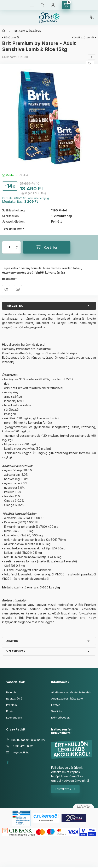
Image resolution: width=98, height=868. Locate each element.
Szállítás (56, 711)
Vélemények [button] (16, 651)
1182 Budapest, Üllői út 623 (28, 740)
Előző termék (12, 37)
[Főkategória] (4, 31)
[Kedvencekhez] (90, 63)
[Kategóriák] (32, 5)
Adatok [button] (12, 641)
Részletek (8, 279)
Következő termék (83, 37)
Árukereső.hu (46, 821)
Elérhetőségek (60, 717)
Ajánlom (18, 289)
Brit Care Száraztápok (28, 31)
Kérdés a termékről (6, 289)
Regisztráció (14, 698)
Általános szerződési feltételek (71, 692)
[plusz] (17, 244)
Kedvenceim (14, 717)
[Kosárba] (47, 247)
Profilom (11, 705)
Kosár (10, 711)
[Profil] (53, 5)
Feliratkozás (63, 789)
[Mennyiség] (9, 247)
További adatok (12, 229)
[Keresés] (42, 5)
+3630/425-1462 (92, 18)
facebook (7, 763)
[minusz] (17, 250)
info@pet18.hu (20, 752)
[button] (49, 117)
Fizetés (56, 705)
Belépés (11, 692)
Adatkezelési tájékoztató (67, 698)
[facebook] (92, 57)
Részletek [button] (15, 306)
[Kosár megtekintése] (66, 5)
